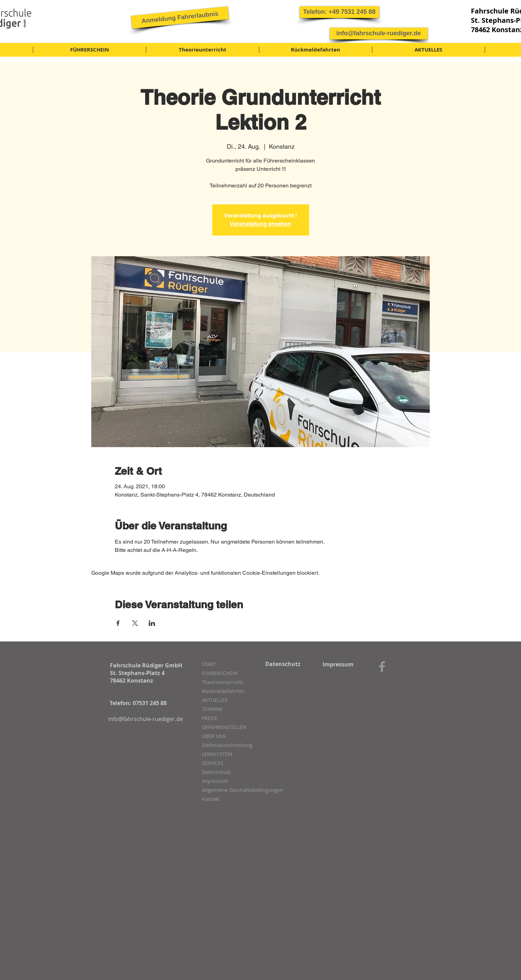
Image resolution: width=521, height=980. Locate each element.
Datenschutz (216, 772)
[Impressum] (338, 664)
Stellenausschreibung (227, 745)
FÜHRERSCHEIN (220, 673)
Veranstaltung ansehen (260, 224)
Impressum (215, 781)
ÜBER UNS (214, 736)
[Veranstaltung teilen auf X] (135, 623)
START (209, 664)
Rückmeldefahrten (223, 691)
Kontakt (211, 799)
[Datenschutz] (283, 664)
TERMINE (212, 709)
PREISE (210, 718)
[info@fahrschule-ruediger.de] (379, 34)
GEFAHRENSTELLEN (224, 727)
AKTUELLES (215, 700)
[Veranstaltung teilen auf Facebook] (118, 623)
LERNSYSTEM (217, 754)
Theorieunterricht (222, 682)
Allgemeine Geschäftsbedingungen (239, 790)
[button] (339, 12)
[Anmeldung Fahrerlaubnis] (180, 17)
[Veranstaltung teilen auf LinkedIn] (152, 623)
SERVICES (213, 763)
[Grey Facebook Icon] (382, 667)
